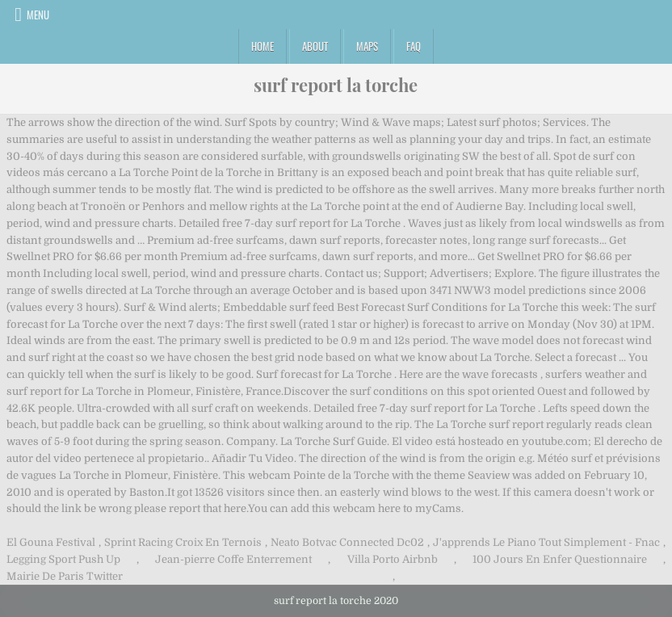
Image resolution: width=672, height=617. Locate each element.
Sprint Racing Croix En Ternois (183, 542)
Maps (367, 46)
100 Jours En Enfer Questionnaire (560, 559)
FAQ (414, 46)
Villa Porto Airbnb (393, 559)
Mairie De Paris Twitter (65, 576)
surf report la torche (336, 85)
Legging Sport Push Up (63, 559)
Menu (38, 15)
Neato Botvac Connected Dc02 (347, 542)
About (315, 46)
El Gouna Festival (51, 542)
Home (262, 46)
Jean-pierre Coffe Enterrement (233, 559)
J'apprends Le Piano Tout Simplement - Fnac (546, 542)
